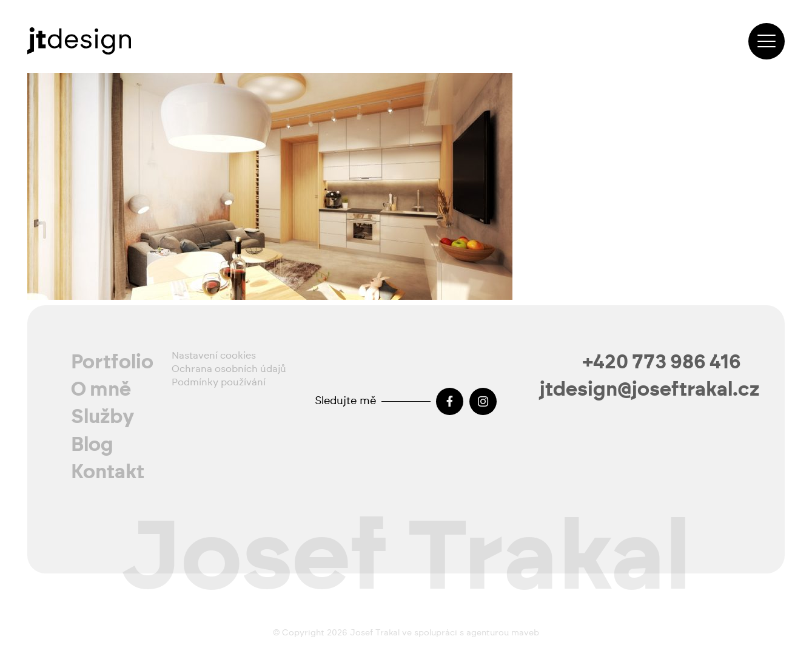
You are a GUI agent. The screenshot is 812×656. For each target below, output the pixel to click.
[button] (767, 41)
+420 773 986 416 (662, 362)
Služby (103, 417)
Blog (92, 445)
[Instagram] (483, 401)
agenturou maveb (503, 633)
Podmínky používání (219, 382)
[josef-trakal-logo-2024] (79, 41)
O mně (101, 390)
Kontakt (108, 472)
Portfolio (112, 362)
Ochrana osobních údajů (229, 369)
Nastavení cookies (214, 356)
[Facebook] (450, 401)
